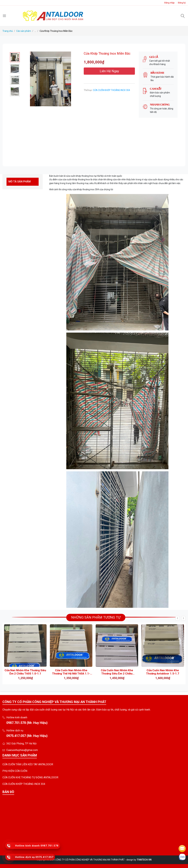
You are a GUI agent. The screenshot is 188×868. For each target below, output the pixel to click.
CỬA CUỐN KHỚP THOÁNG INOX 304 (111, 90)
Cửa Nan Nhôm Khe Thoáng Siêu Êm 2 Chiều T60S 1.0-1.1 (25, 672)
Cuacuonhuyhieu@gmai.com (22, 750)
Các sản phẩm (24, 31)
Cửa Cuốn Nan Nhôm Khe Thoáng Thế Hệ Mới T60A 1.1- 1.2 (71, 672)
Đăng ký (182, 3)
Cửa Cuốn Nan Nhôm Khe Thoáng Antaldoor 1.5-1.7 (163, 672)
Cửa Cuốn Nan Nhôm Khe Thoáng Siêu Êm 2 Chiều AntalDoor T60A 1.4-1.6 (117, 672)
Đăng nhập (170, 3)
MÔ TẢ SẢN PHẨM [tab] (20, 182)
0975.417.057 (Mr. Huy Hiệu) (27, 736)
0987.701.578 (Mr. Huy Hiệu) (27, 723)
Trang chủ (8, 31)
